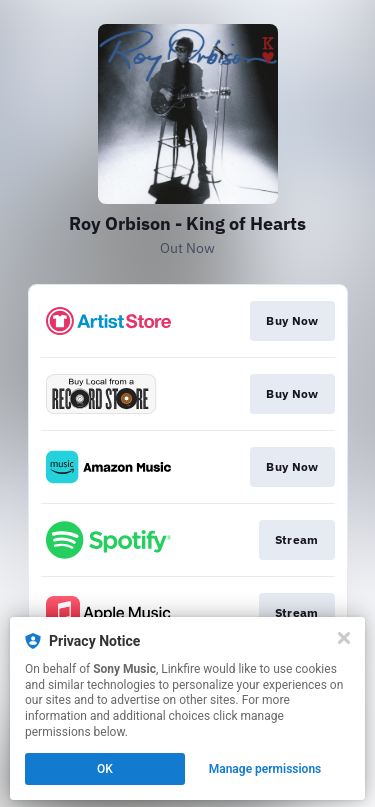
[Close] (344, 638)
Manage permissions (265, 769)
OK (105, 769)
